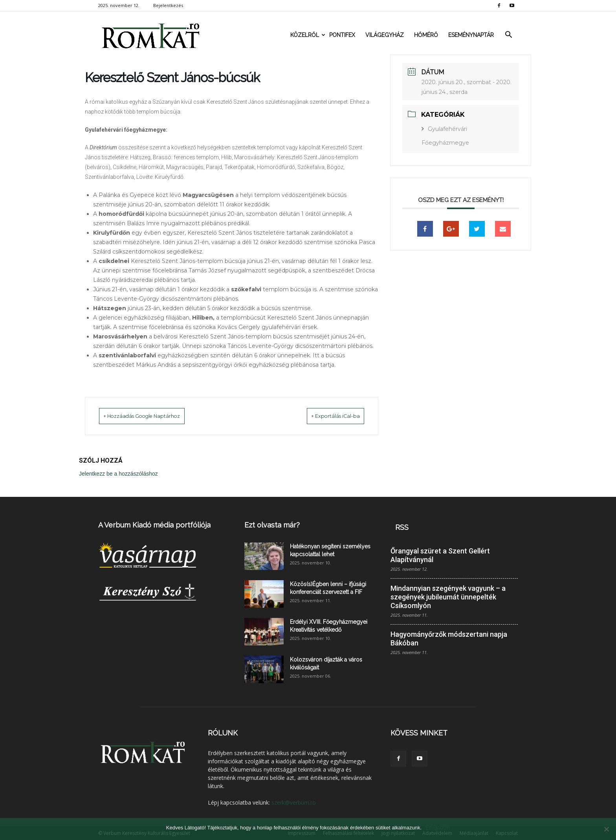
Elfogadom (438, 828)
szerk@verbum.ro (294, 802)
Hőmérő (426, 35)
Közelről (307, 35)
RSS (402, 527)
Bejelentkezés (168, 5)
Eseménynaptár (471, 35)
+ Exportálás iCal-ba (325, 416)
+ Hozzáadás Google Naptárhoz (153, 416)
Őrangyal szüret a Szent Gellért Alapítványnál (440, 555)
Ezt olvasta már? (272, 525)
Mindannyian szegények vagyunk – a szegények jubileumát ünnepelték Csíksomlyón (448, 596)
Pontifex (342, 35)
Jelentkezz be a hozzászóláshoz (118, 473)
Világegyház (385, 35)
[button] (508, 35)
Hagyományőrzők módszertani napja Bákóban (449, 638)
